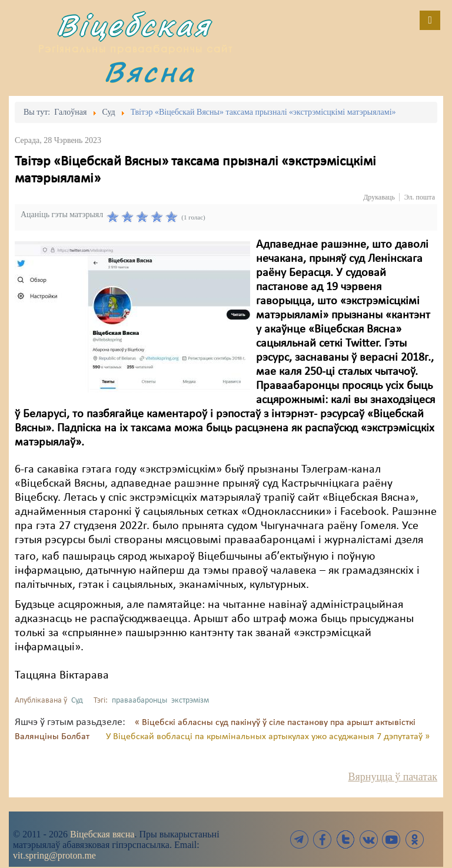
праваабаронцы (139, 701)
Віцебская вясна (102, 834)
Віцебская (134, 25)
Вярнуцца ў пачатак (393, 777)
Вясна (149, 71)
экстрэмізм (190, 701)
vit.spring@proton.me (54, 855)
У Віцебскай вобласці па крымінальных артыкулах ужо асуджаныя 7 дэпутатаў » (268, 737)
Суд (77, 701)
